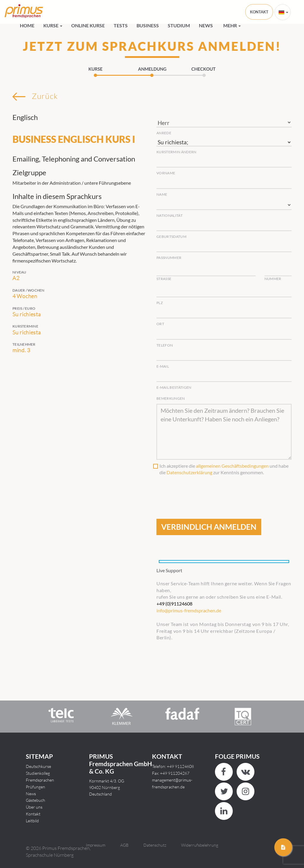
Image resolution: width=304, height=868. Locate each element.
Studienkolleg (38, 773)
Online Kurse (88, 25)
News (206, 25)
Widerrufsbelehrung (200, 845)
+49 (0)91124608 (174, 604)
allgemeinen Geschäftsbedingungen (232, 466)
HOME (27, 25)
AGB (124, 845)
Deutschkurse (38, 766)
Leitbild (32, 821)
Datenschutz (155, 845)
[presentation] (202, 491)
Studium (179, 25)
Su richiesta (224, 142)
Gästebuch (35, 800)
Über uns (34, 807)
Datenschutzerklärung (189, 472)
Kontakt (33, 814)
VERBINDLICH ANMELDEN (209, 527)
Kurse (53, 25)
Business (148, 25)
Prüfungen (35, 787)
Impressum (96, 845)
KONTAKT (259, 12)
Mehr (232, 25)
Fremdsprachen (40, 780)
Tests (121, 25)
